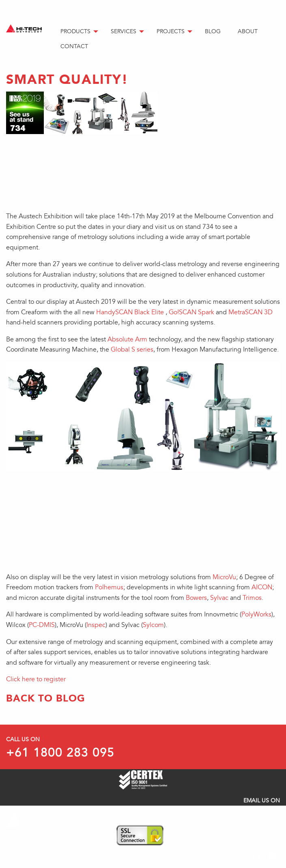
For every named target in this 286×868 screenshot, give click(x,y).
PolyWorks (256, 614)
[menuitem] (79, 32)
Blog (213, 31)
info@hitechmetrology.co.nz (245, 810)
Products (75, 31)
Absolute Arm (127, 339)
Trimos (252, 598)
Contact (74, 46)
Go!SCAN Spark (191, 312)
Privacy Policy (97, 825)
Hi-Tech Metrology (56, 825)
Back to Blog (46, 698)
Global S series (132, 350)
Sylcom (153, 625)
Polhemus (109, 587)
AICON (262, 587)
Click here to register (36, 679)
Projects (171, 31)
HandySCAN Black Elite (130, 312)
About (248, 31)
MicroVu (224, 577)
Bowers (196, 598)
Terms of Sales (164, 825)
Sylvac (219, 598)
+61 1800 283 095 (60, 753)
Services (124, 31)
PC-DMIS (42, 625)
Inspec (96, 625)
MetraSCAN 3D (251, 312)
